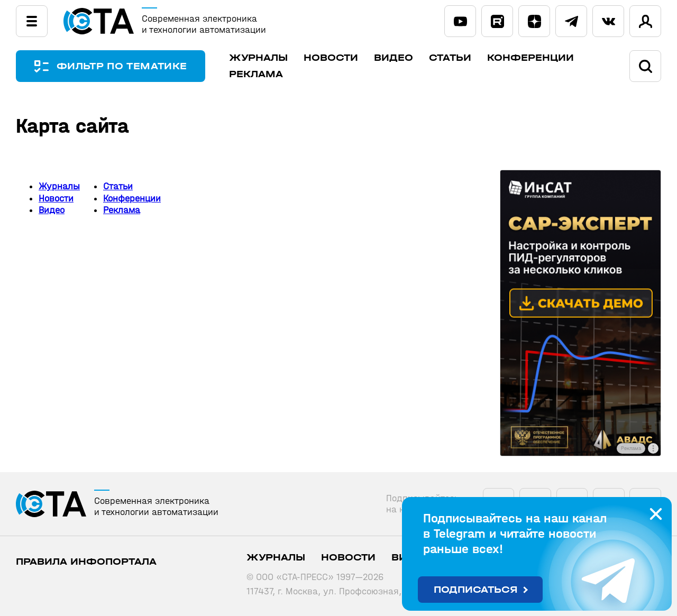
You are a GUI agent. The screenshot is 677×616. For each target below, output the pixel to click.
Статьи (450, 58)
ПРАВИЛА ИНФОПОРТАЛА (86, 562)
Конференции (530, 58)
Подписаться (476, 590)
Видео (394, 58)
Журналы (258, 58)
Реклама (256, 74)
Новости (331, 58)
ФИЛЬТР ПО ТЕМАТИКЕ (122, 66)
